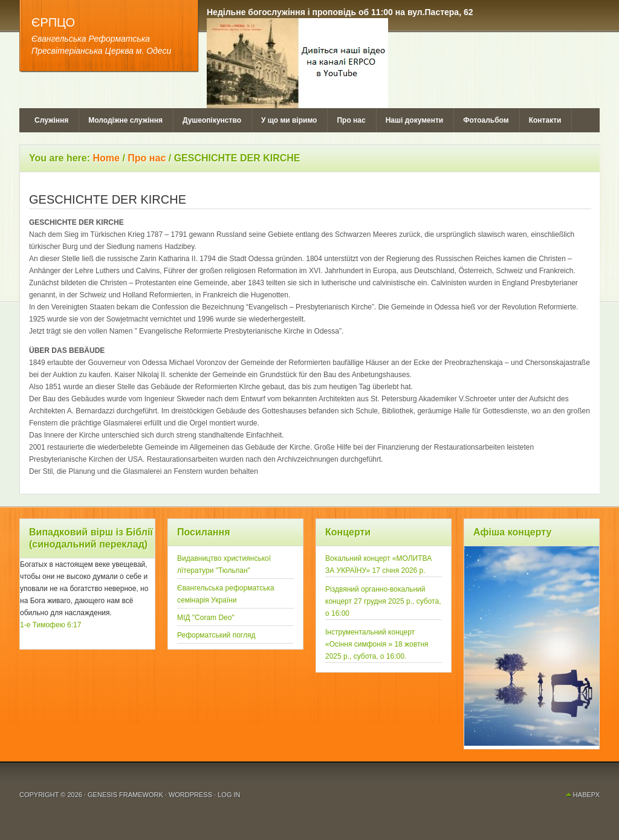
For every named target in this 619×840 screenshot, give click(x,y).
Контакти (545, 120)
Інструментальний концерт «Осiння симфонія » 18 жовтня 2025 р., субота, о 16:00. (377, 644)
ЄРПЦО (53, 22)
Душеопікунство (212, 120)
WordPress (190, 795)
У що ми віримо (289, 120)
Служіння (51, 120)
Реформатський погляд (216, 635)
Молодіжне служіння (125, 120)
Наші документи (415, 120)
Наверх (586, 795)
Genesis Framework (125, 795)
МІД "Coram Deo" (206, 618)
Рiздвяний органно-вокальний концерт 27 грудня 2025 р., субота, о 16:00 (383, 601)
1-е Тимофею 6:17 (50, 625)
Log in (229, 795)
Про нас (351, 120)
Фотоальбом (486, 120)
